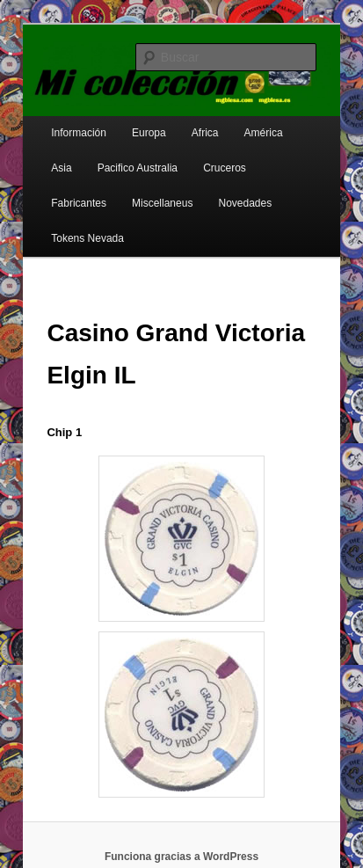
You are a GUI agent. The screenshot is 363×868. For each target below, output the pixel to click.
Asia (61, 168)
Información (79, 133)
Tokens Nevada (87, 238)
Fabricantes (79, 203)
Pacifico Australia (138, 168)
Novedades (245, 203)
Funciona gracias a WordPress (181, 857)
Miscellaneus (162, 203)
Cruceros (225, 168)
